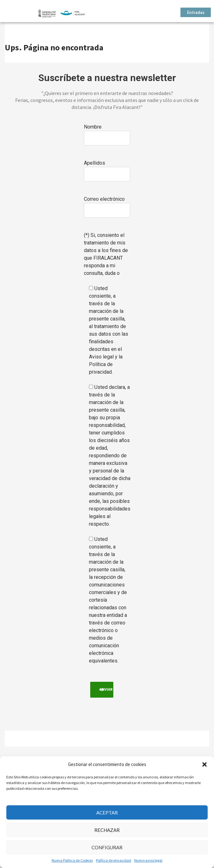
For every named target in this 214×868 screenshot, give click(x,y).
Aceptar (107, 813)
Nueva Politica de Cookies (72, 860)
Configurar (107, 847)
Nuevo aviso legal (148, 860)
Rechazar (107, 830)
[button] (205, 764)
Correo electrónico (104, 199)
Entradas (196, 13)
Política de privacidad (113, 860)
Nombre (93, 127)
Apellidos (94, 163)
